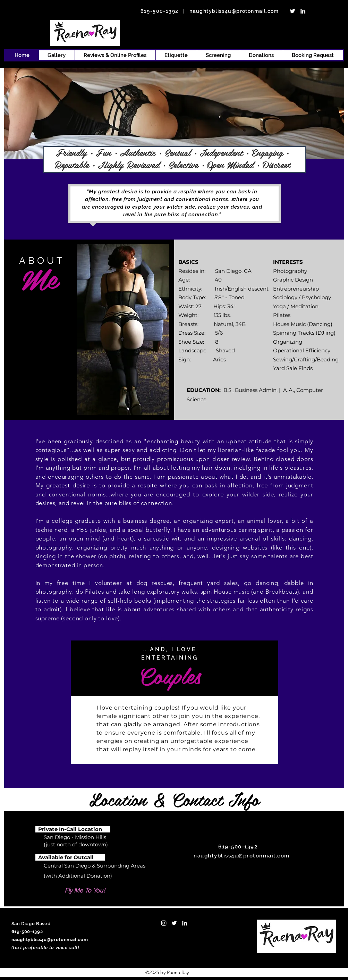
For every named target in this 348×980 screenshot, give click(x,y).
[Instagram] (164, 923)
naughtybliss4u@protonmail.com (234, 11)
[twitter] (292, 11)
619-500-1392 (160, 11)
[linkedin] (303, 11)
